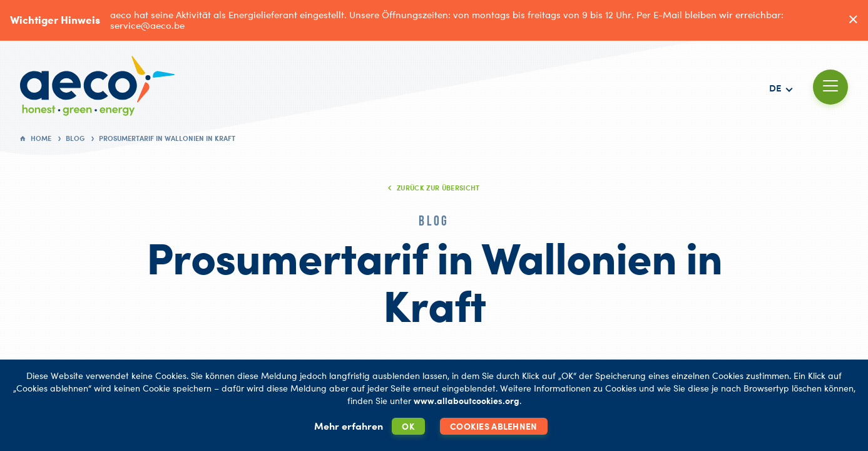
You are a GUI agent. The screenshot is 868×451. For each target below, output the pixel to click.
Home (41, 138)
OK (408, 426)
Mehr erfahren (349, 426)
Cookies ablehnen (493, 426)
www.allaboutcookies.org (467, 401)
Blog (75, 138)
